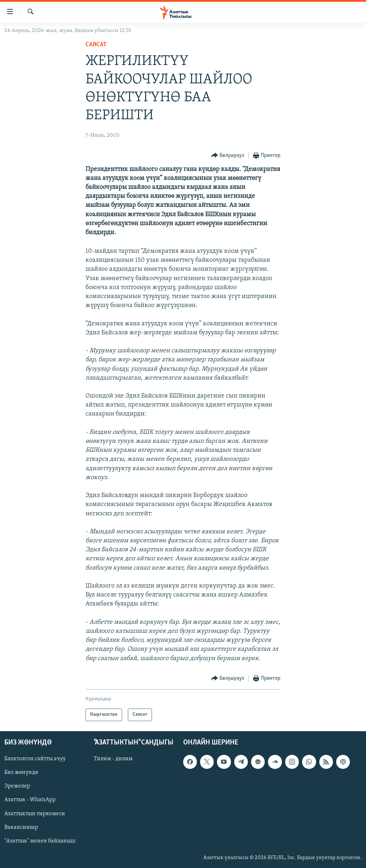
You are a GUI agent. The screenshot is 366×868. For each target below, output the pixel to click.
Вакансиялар (21, 827)
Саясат (96, 45)
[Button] (228, 156)
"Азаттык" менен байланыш (40, 841)
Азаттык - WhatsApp (30, 800)
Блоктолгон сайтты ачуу (35, 759)
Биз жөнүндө (21, 772)
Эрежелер (17, 786)
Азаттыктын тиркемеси (35, 813)
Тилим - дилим (113, 759)
